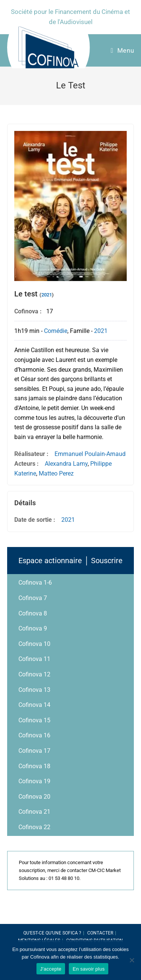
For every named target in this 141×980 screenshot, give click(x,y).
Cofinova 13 (34, 690)
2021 (47, 295)
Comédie (56, 331)
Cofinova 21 (34, 812)
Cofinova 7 (33, 598)
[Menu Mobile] (122, 50)
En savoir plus (89, 969)
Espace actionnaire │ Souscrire (70, 561)
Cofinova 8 (33, 613)
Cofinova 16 (34, 735)
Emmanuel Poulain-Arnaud (90, 454)
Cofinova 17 (34, 751)
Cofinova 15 (34, 720)
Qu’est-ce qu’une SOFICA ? (52, 933)
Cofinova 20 (34, 797)
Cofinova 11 (34, 659)
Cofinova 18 (34, 766)
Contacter (100, 933)
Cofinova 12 (34, 674)
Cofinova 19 (34, 781)
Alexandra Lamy (66, 464)
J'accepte (51, 969)
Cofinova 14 (34, 705)
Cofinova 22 (34, 827)
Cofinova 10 (34, 644)
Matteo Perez (56, 473)
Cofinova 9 (33, 628)
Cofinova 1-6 (35, 583)
